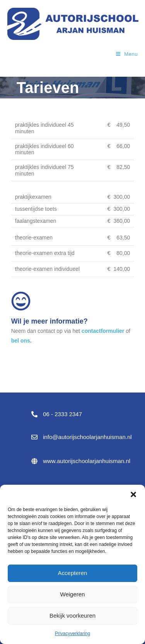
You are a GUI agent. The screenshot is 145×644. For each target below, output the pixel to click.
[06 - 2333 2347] (34, 414)
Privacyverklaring (72, 634)
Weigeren (73, 594)
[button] (133, 494)
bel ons (21, 341)
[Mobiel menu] (127, 54)
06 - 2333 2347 (62, 414)
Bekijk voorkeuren (72, 616)
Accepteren (73, 573)
